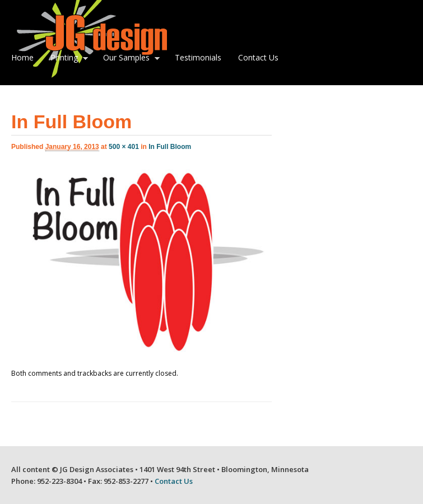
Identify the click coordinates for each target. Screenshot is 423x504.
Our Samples (129, 59)
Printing (67, 59)
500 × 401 (124, 147)
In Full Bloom (170, 147)
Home (22, 57)
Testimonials (198, 57)
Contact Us (258, 57)
